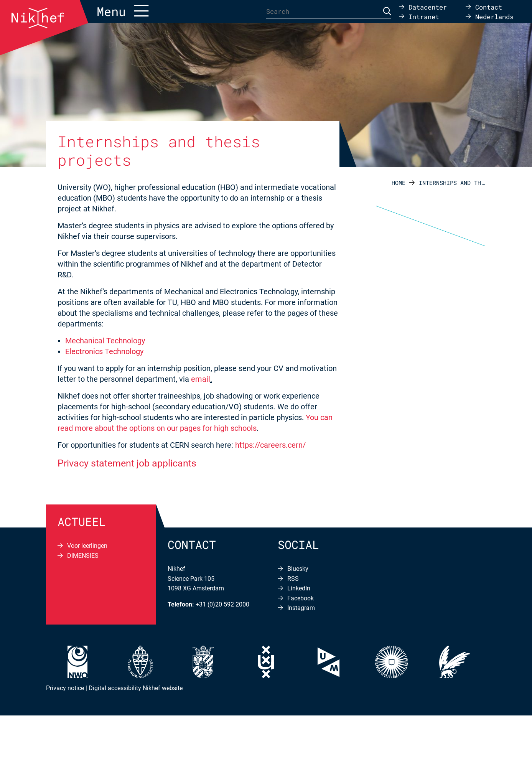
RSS (293, 579)
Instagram (301, 608)
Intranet (424, 16)
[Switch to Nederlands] (490, 16)
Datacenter (428, 7)
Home (399, 183)
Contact (489, 7)
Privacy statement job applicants (127, 463)
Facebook (301, 598)
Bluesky (298, 569)
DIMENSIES (83, 556)
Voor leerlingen (87, 546)
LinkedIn (299, 588)
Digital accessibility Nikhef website (136, 688)
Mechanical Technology (105, 341)
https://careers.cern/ (270, 445)
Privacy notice (65, 688)
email (201, 379)
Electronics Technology (104, 351)
